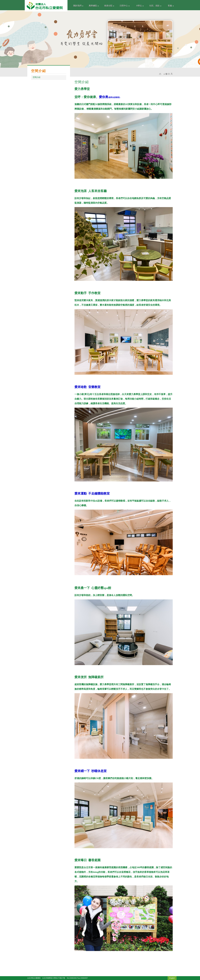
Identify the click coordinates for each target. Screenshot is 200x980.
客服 (171, 6)
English (172, 978)
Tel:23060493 (72, 978)
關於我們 (78, 6)
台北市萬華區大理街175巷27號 (54, 978)
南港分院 (109, 6)
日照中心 (125, 6)
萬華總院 (94, 6)
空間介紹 (36, 77)
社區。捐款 (155, 6)
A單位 (140, 6)
